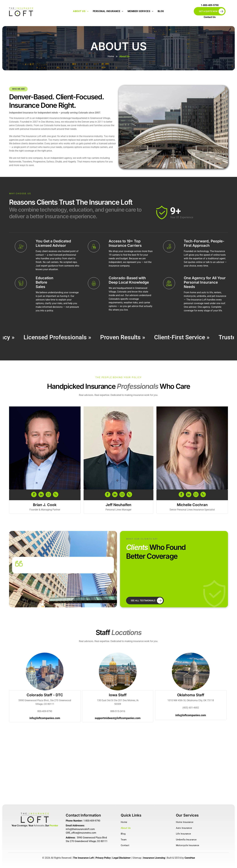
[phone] (56, 495)
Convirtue (190, 858)
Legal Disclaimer (122, 858)
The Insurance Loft (83, 858)
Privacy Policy (103, 858)
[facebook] (34, 495)
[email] (48, 495)
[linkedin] (41, 495)
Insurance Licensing (154, 858)
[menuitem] (81, 11)
